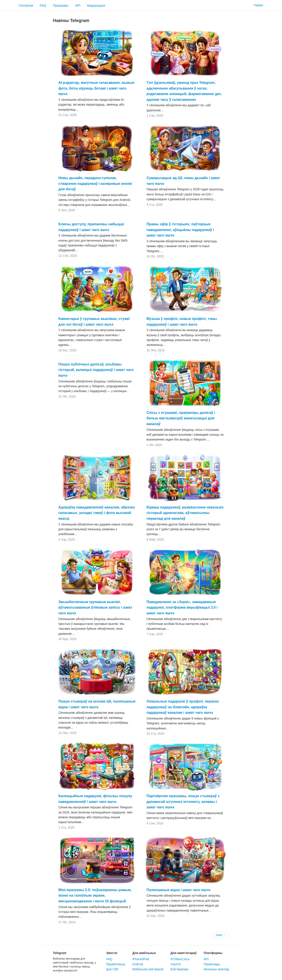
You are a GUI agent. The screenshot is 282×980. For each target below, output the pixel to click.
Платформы (213, 953)
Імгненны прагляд (216, 969)
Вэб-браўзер (180, 969)
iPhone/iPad (141, 959)
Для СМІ (112, 969)
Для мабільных (144, 953)
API (78, 5)
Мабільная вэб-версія (148, 969)
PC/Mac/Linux (180, 959)
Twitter (256, 5)
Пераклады (212, 964)
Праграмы (61, 5)
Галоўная (26, 5)
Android (138, 964)
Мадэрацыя (96, 5)
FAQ (43, 5)
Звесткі (112, 953)
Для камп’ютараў (184, 953)
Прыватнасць (116, 964)
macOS (176, 964)
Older (221, 935)
